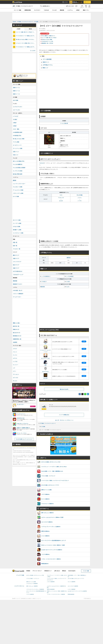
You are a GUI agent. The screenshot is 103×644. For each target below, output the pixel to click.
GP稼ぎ (15, 126)
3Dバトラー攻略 (17, 220)
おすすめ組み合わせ (18, 271)
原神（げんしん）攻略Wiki (32, 586)
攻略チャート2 (16, 91)
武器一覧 (15, 242)
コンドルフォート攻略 (18, 233)
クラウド (15, 349)
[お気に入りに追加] (70, 6)
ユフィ (15, 371)
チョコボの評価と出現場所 (19, 168)
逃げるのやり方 (17, 333)
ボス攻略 (43, 427)
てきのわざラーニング (18, 275)
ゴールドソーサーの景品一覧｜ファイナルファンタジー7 (26, 43)
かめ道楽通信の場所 (18, 132)
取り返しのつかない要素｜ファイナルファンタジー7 (26, 39)
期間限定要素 (28, 10)
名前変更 (15, 342)
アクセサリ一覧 (17, 249)
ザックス (15, 381)
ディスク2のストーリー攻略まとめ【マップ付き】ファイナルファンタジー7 (26, 47)
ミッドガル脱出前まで (46, 276)
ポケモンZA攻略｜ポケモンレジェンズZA (35, 575)
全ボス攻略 (16, 100)
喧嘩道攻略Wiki (71, 594)
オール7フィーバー (17, 145)
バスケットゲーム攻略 (18, 193)
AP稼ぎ (78, 10)
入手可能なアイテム (48, 65)
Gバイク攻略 (16, 197)
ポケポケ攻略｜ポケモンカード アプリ (76, 579)
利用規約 (28, 571)
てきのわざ (46, 10)
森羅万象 (69, 258)
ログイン (87, 2)
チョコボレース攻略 (18, 187)
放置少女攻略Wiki (51, 589)
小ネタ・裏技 (16, 129)
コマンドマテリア (17, 262)
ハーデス (80, 201)
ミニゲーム (70, 10)
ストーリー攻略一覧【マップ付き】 (49, 38)
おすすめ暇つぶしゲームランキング (25, 439)
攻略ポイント (46, 62)
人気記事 (18, 29)
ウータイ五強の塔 (64, 123)
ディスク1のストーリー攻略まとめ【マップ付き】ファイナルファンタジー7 (26, 36)
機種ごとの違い (17, 323)
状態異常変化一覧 (17, 339)
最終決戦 (43, 287)
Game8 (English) (72, 571)
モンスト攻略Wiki (72, 582)
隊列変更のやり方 (17, 336)
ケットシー (16, 365)
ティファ (15, 355)
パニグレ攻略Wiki (30, 594)
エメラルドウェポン (18, 107)
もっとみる (33, 51)
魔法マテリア (16, 255)
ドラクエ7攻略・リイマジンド (33, 579)
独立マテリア (16, 265)
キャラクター (37, 10)
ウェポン (68, 287)
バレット (15, 352)
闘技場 (15, 180)
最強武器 (62, 10)
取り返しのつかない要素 (47, 40)
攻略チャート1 (16, 88)
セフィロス (16, 378)
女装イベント (16, 152)
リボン (61, 195)
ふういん (80, 198)
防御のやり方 (16, 329)
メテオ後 (68, 282)
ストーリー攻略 (17, 10)
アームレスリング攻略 (18, 190)
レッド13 (15, 362)
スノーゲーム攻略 (17, 223)
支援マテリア (16, 258)
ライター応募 (86, 571)
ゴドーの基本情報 (47, 59)
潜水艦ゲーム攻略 (17, 230)
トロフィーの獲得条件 (18, 294)
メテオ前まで (44, 282)
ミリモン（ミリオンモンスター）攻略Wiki (56, 594)
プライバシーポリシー (37, 571)
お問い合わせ (57, 571)
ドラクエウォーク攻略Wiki (32, 584)
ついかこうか (61, 198)
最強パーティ (86, 10)
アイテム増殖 (16, 142)
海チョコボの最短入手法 (19, 161)
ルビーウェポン (17, 110)
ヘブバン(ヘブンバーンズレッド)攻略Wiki (35, 589)
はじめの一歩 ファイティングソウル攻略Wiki (77, 591)
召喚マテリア (16, 268)
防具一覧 (15, 246)
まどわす (61, 201)
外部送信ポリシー (48, 571)
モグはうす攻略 (17, 227)
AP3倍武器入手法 (17, 136)
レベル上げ (16, 116)
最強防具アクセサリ (18, 284)
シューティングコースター (19, 184)
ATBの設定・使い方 (18, 290)
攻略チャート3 (16, 94)
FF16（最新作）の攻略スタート (48, 36)
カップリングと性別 (18, 171)
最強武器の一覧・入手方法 (47, 43)
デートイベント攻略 (18, 148)
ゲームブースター (17, 297)
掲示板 (30, 29)
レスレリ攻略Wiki (72, 589)
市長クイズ (16, 155)
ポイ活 (65, 2)
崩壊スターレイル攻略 (31, 582)
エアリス (15, 358)
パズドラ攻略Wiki (51, 582)
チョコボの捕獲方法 (18, 164)
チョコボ (54, 10)
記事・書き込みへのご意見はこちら (64, 420)
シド (14, 368)
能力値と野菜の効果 (18, 174)
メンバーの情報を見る (64, 415)
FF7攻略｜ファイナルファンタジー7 (48, 423)
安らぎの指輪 (80, 195)
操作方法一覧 (16, 326)
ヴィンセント (16, 374)
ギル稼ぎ (15, 119)
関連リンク (45, 68)
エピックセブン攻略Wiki (73, 586)
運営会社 (64, 571)
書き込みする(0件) (64, 389)
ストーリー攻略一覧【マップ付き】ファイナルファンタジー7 (26, 32)
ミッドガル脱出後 (70, 276)
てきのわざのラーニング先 (47, 41)
